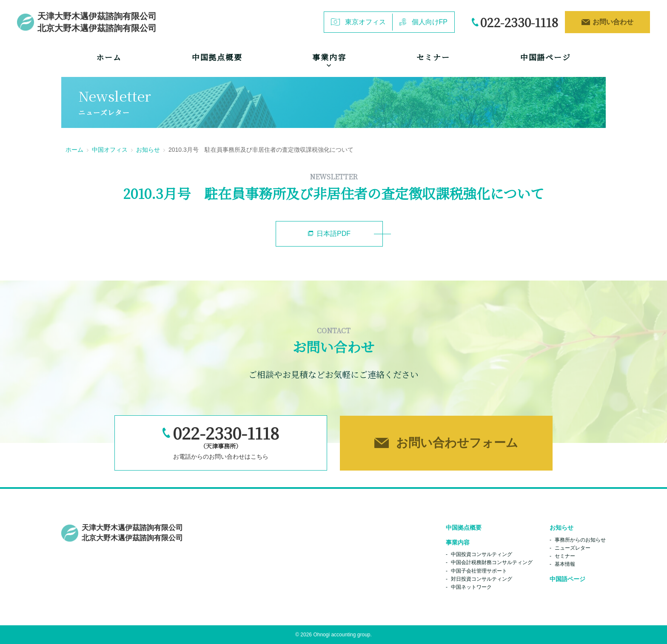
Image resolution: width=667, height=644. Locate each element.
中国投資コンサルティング (482, 554)
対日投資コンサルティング (482, 579)
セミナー (433, 57)
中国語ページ (546, 57)
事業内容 (458, 542)
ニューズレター (573, 548)
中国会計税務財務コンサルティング (492, 562)
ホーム (109, 57)
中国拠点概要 (217, 57)
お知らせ (148, 150)
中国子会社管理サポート (479, 571)
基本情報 (565, 564)
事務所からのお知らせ (580, 540)
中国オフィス (110, 150)
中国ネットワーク (471, 587)
